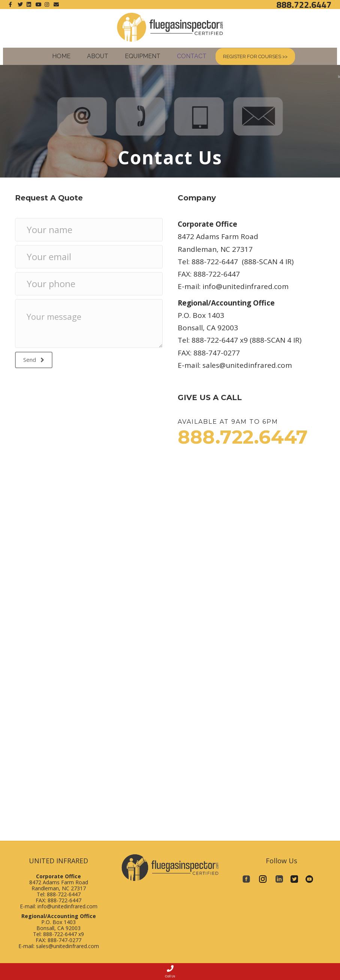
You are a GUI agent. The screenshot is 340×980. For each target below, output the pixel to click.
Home (61, 56)
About (98, 56)
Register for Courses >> (255, 56)
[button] (34, 360)
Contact (192, 56)
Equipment (143, 56)
